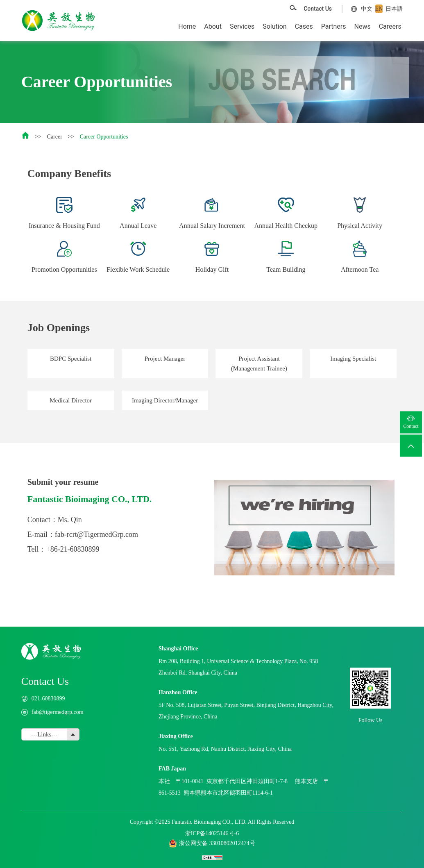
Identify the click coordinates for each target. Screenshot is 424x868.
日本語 (394, 9)
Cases (304, 26)
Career (55, 137)
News (363, 26)
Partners (334, 26)
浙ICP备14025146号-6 (212, 833)
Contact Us (318, 9)
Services (242, 26)
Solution (274, 26)
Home (187, 26)
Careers (390, 26)
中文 (367, 9)
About (213, 26)
